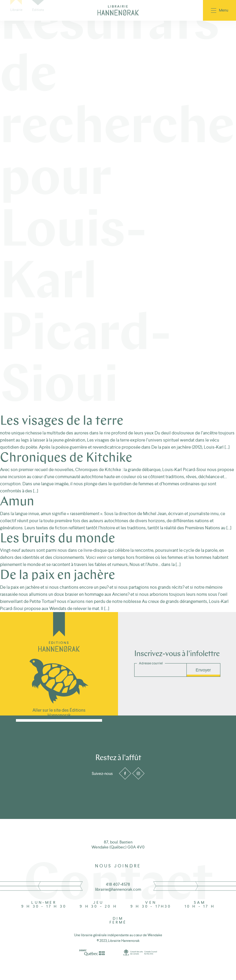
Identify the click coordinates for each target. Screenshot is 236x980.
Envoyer (203, 670)
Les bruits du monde (58, 539)
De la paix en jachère (58, 576)
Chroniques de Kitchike (66, 458)
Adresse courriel (151, 663)
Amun (17, 502)
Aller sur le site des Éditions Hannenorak (59, 713)
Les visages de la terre (62, 421)
